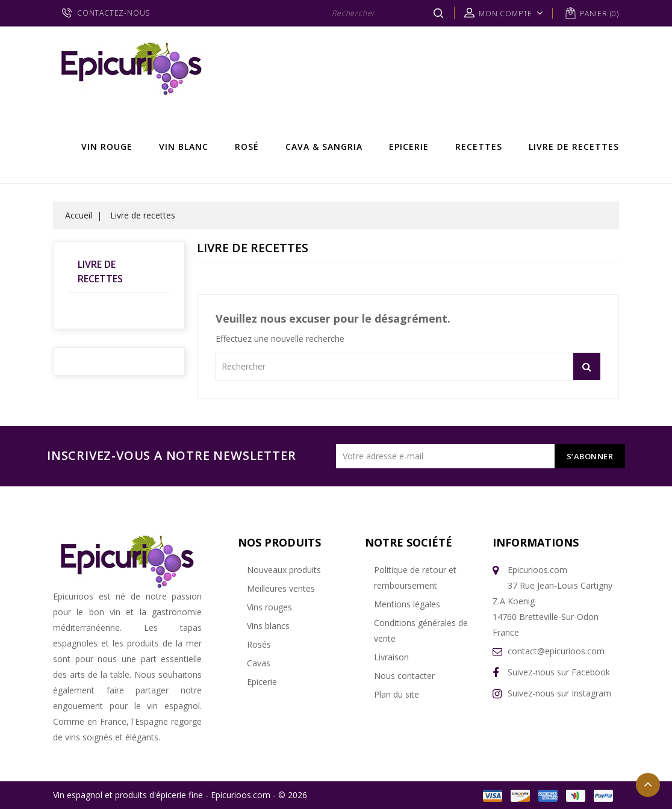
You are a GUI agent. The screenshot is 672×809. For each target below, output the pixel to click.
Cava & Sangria (324, 147)
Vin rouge (107, 147)
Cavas (259, 663)
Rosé (247, 147)
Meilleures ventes (281, 588)
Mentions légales (407, 604)
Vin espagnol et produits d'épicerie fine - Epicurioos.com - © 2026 (180, 795)
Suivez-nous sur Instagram (559, 693)
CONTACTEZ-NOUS (114, 13)
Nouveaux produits (284, 570)
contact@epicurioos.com (556, 651)
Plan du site (397, 694)
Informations (536, 542)
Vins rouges (269, 607)
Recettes (479, 147)
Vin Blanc (184, 147)
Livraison (391, 657)
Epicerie (409, 147)
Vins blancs (268, 626)
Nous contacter (404, 676)
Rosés (259, 644)
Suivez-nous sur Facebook (559, 672)
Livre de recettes (574, 147)
